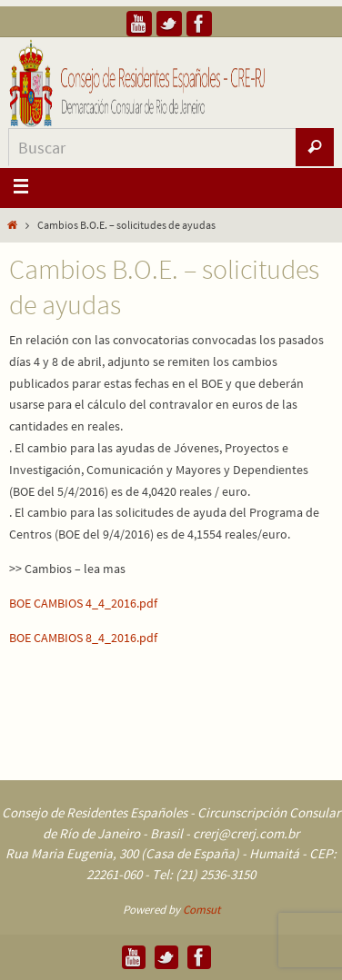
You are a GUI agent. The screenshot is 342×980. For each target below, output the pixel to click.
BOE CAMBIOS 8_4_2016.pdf (83, 638)
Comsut (201, 910)
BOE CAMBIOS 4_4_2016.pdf (83, 603)
